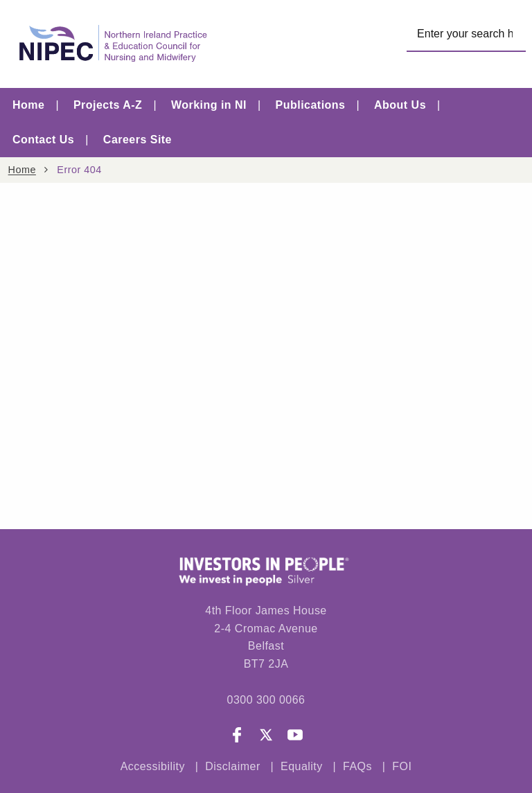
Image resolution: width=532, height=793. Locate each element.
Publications (311, 105)
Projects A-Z (108, 105)
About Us (400, 105)
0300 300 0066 (266, 700)
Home (28, 105)
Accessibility (153, 767)
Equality (302, 767)
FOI (402, 767)
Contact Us (43, 140)
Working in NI (209, 105)
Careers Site (138, 140)
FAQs (359, 767)
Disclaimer (232, 767)
